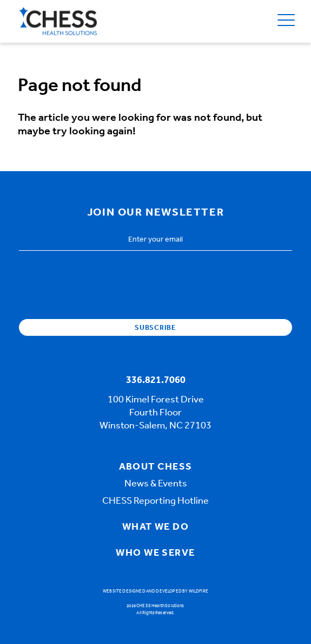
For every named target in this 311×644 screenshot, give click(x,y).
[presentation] (101, 281)
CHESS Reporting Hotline (155, 502)
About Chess (156, 467)
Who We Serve (155, 554)
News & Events (156, 484)
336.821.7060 (156, 380)
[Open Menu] (286, 21)
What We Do (155, 528)
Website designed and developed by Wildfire (155, 591)
